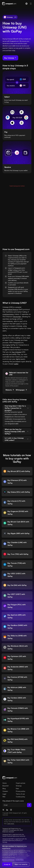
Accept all (7, 864)
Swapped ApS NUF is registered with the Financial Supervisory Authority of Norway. (15, 840)
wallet (16, 364)
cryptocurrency (8, 314)
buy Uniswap (17, 352)
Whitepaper (21, 390)
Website (10, 390)
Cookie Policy (20, 860)
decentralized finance (10, 309)
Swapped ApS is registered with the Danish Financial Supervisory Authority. (14, 835)
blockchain (17, 317)
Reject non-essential (21, 864)
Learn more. (11, 824)
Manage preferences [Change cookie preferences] (8, 860)
